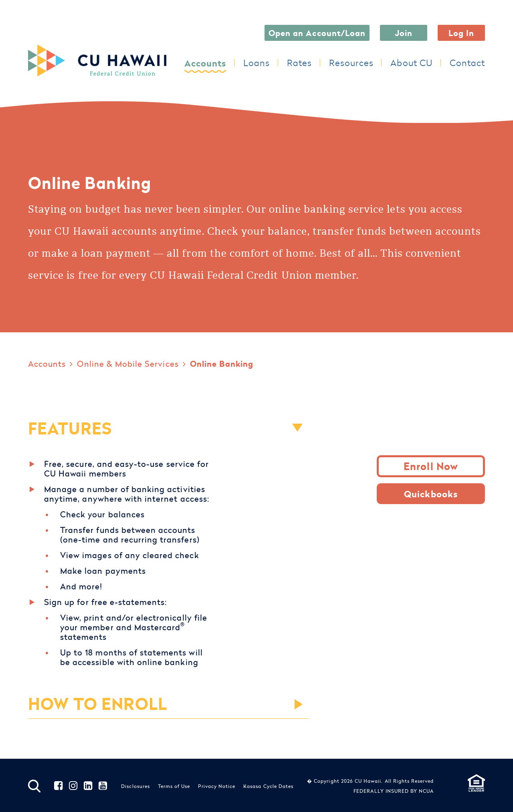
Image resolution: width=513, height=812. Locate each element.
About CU (411, 63)
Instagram (73, 786)
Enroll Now (431, 466)
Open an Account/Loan (317, 33)
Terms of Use (174, 786)
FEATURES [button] (70, 428)
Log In (461, 33)
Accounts (205, 63)
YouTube (103, 786)
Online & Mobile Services (128, 364)
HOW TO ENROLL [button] (98, 703)
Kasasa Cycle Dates (268, 786)
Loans (256, 63)
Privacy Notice (217, 786)
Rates (299, 63)
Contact (467, 63)
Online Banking (222, 363)
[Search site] (34, 786)
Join (404, 33)
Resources (351, 63)
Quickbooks (431, 494)
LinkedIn (88, 786)
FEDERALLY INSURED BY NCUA (394, 791)
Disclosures (135, 786)
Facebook (59, 786)
